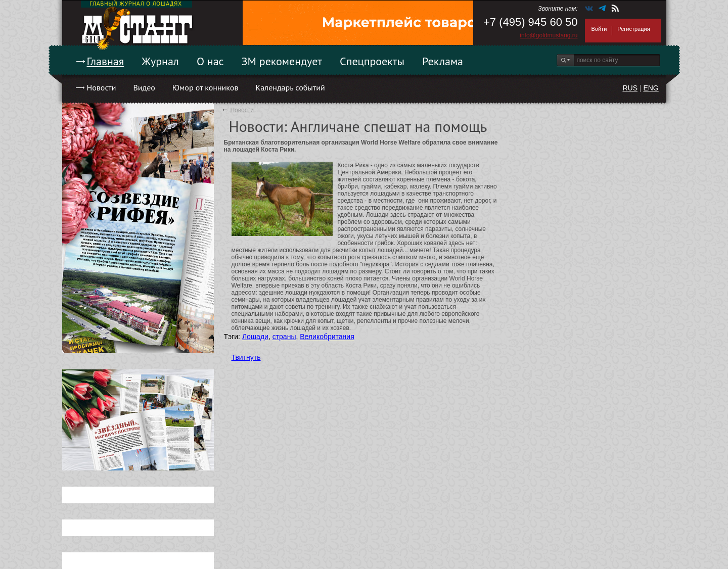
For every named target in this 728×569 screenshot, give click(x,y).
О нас (210, 61)
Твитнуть (246, 357)
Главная (106, 61)
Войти (599, 29)
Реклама (443, 61)
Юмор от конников (206, 87)
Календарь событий (290, 87)
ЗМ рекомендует (282, 61)
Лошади (255, 337)
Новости (102, 87)
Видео (144, 87)
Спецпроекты (372, 61)
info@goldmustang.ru (549, 35)
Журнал (160, 61)
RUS (630, 88)
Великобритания (327, 337)
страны (284, 337)
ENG (651, 88)
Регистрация (633, 29)
